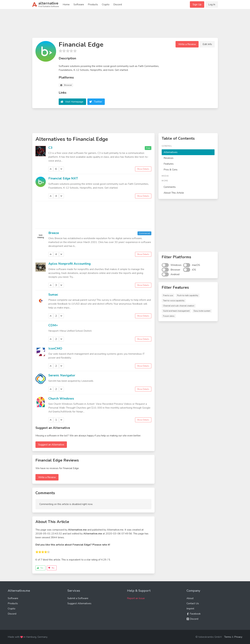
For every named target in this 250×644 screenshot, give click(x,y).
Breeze (54, 233)
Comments (170, 187)
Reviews (169, 158)
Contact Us (193, 603)
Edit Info (207, 44)
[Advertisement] (125, 25)
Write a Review (187, 44)
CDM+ (53, 325)
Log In (212, 5)
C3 (50, 148)
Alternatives (171, 152)
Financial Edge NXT (63, 178)
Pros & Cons (171, 170)
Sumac (53, 295)
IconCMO (55, 348)
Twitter (98, 102)
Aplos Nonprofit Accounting (69, 264)
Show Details (143, 169)
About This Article (174, 193)
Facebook (194, 614)
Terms (228, 637)
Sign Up (197, 5)
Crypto (106, 5)
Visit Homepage (74, 102)
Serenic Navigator (62, 375)
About (190, 598)
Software (79, 5)
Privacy (238, 637)
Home (66, 5)
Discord (118, 5)
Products (93, 5)
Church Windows (61, 399)
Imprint (190, 609)
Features (169, 164)
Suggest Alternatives (79, 603)
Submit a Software (78, 598)
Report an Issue (136, 598)
